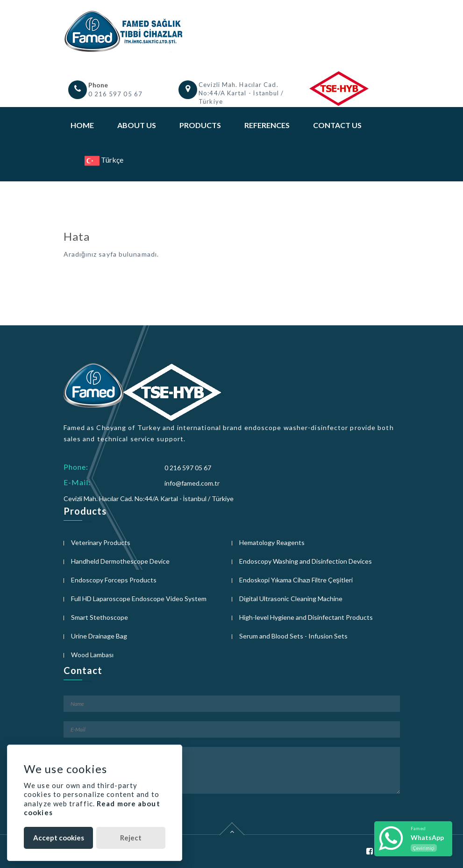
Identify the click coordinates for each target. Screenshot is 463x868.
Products (200, 125)
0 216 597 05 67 (116, 94)
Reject (131, 838)
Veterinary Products (101, 542)
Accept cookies (59, 838)
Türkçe (104, 160)
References (267, 125)
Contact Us (337, 125)
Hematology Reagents (272, 542)
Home (82, 125)
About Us (137, 125)
